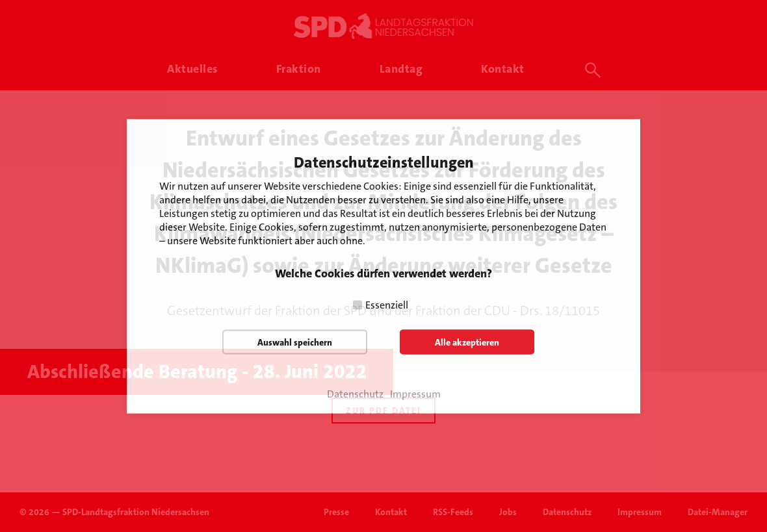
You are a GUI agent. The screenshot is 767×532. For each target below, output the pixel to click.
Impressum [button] (415, 394)
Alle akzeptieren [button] (467, 342)
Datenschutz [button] (355, 394)
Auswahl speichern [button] (295, 342)
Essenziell (387, 304)
